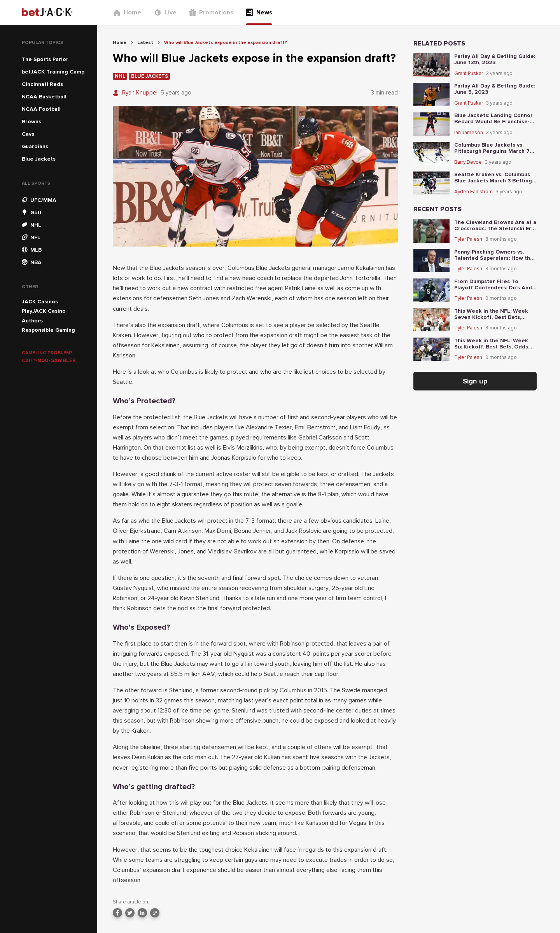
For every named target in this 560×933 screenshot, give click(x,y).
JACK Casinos (40, 302)
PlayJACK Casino (44, 311)
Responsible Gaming (48, 330)
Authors (32, 321)
